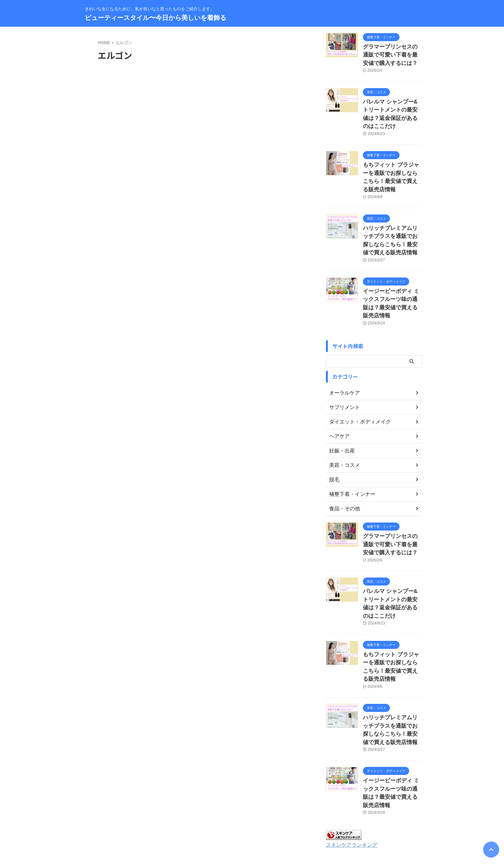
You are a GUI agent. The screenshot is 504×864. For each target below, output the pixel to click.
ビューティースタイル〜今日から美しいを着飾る (156, 18)
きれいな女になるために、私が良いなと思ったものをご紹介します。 (252, 834)
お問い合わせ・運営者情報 (184, 822)
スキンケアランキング (348, 764)
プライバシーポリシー (265, 822)
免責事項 (301, 822)
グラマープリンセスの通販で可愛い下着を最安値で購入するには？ (392, 54)
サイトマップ (227, 822)
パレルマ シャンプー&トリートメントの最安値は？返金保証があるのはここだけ (392, 106)
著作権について (330, 822)
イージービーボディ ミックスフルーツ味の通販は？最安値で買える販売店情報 (392, 269)
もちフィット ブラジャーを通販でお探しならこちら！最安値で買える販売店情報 (392, 158)
